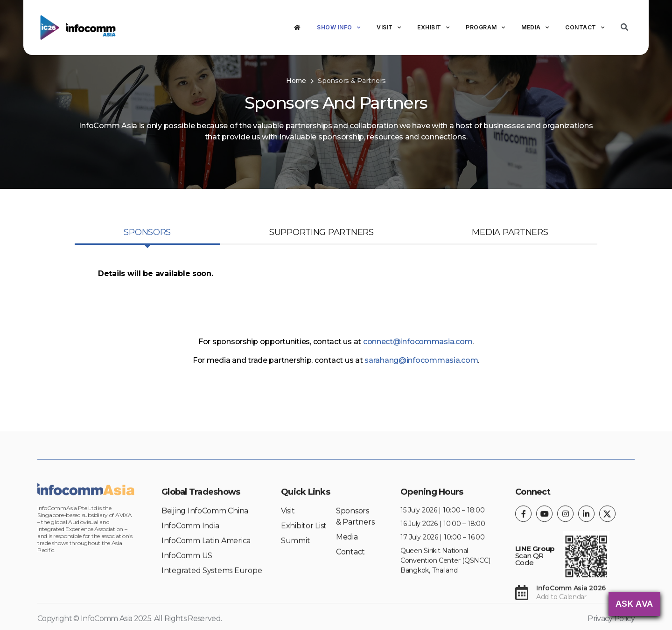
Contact (585, 28)
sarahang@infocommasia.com (421, 360)
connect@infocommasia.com (418, 342)
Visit (389, 28)
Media (535, 28)
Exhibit (433, 28)
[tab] (147, 233)
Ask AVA (634, 604)
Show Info (339, 28)
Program (485, 28)
